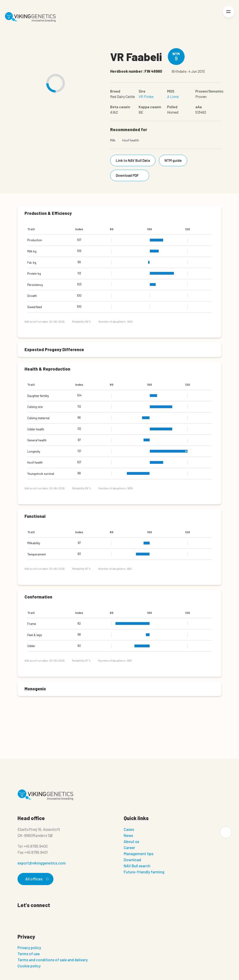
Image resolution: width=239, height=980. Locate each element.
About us (131, 841)
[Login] (213, 17)
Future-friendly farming (144, 872)
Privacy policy (29, 948)
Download (132, 860)
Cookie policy (29, 966)
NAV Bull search (137, 866)
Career (129, 847)
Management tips (139, 854)
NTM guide (174, 160)
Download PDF (131, 175)
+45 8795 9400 (35, 846)
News (128, 835)
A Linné (173, 96)
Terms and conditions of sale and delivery (53, 960)
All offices (36, 879)
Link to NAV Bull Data (133, 160)
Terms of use (29, 954)
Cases (129, 829)
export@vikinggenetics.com (42, 863)
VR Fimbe (146, 96)
